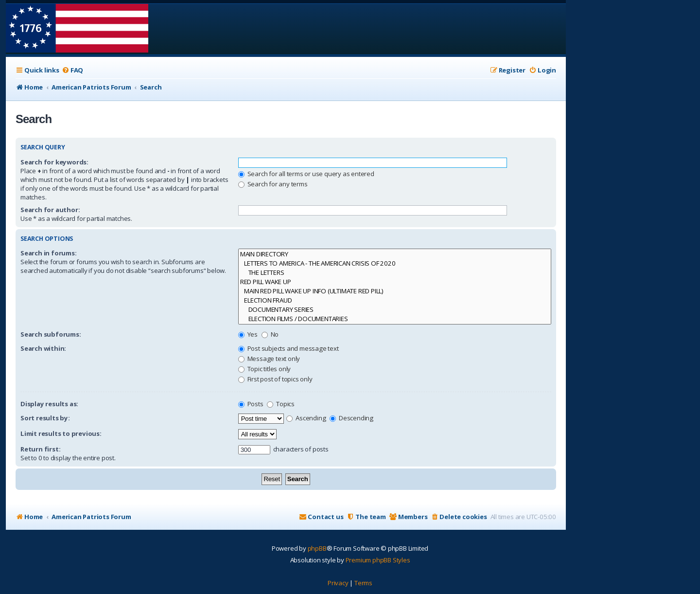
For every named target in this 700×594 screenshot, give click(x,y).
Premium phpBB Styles (378, 560)
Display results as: (49, 404)
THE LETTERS (395, 273)
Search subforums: (51, 334)
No (270, 334)
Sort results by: (45, 418)
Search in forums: (49, 253)
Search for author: (50, 210)
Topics (281, 404)
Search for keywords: (54, 162)
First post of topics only (275, 379)
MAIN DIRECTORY (395, 254)
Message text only (269, 359)
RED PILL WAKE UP (395, 282)
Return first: (40, 449)
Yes (248, 334)
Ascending (306, 418)
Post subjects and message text (289, 348)
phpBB (317, 548)
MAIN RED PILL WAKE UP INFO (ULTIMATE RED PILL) (395, 291)
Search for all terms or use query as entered (306, 174)
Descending (351, 418)
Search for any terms (273, 184)
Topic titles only (264, 369)
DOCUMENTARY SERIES (395, 310)
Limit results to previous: (61, 433)
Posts (251, 404)
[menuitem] (72, 70)
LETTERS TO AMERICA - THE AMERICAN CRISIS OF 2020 (395, 263)
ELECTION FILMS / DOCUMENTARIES (395, 319)
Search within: (43, 348)
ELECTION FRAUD (395, 300)
